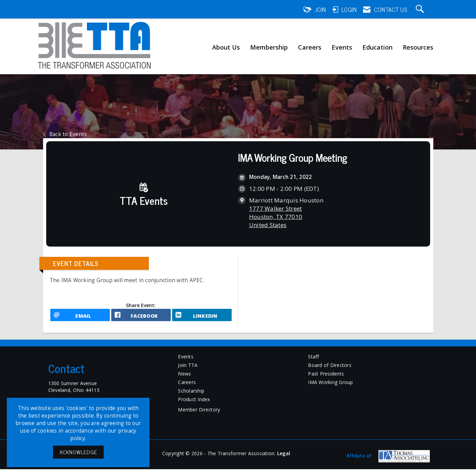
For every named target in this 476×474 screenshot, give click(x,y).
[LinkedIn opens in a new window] (202, 317)
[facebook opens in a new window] (141, 317)
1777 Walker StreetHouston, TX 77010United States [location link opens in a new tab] (276, 217)
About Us (226, 48)
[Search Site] (421, 10)
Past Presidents (326, 378)
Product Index (194, 404)
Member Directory (199, 414)
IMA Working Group (330, 387)
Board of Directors (330, 370)
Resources (418, 48)
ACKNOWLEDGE (78, 452)
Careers (310, 48)
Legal (284, 458)
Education (377, 48)
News (184, 378)
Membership (269, 48)
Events (342, 48)
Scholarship (191, 395)
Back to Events (65, 134)
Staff (313, 361)
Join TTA (188, 370)
